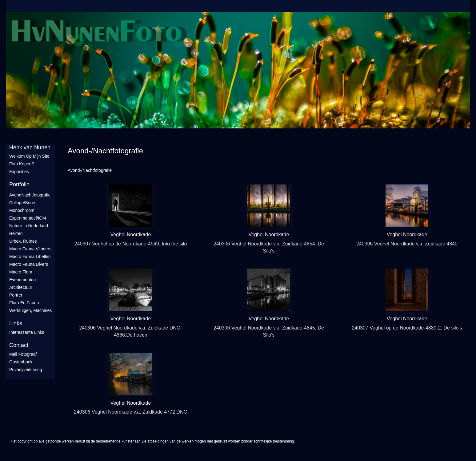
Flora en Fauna (24, 303)
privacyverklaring (26, 370)
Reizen (16, 233)
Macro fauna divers (29, 264)
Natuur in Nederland (29, 226)
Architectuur (21, 287)
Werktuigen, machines (30, 310)
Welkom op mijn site (29, 156)
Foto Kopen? (22, 164)
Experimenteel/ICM (28, 218)
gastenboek (21, 362)
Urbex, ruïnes (23, 241)
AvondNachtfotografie (30, 195)
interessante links (27, 332)
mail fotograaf (23, 354)
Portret (16, 295)
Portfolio (19, 184)
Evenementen (22, 280)
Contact (19, 345)
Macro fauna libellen (30, 257)
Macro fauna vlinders (30, 249)
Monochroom (22, 210)
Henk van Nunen (30, 148)
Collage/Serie (22, 203)
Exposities (19, 172)
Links (16, 323)
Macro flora (21, 272)
